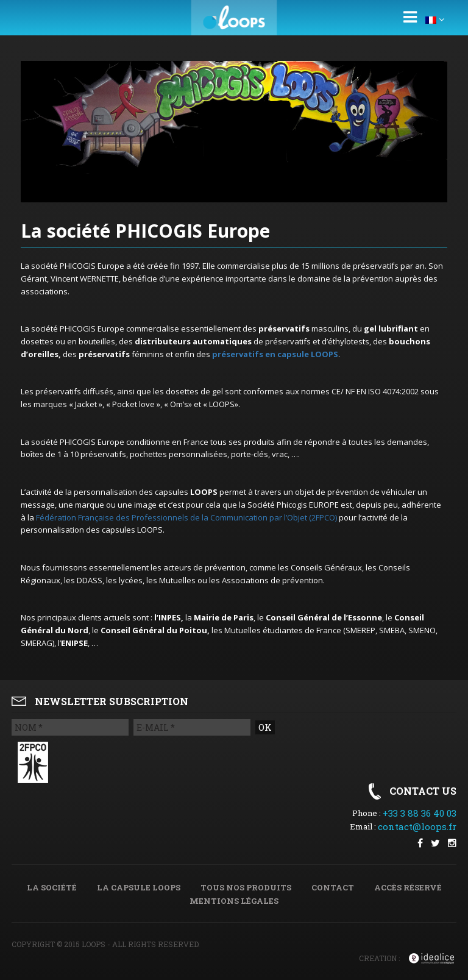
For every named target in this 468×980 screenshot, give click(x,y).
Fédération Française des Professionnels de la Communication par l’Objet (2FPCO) (186, 517)
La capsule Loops (139, 887)
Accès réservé (408, 887)
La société (52, 887)
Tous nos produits (246, 887)
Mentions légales (234, 901)
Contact (333, 887)
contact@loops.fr (417, 826)
